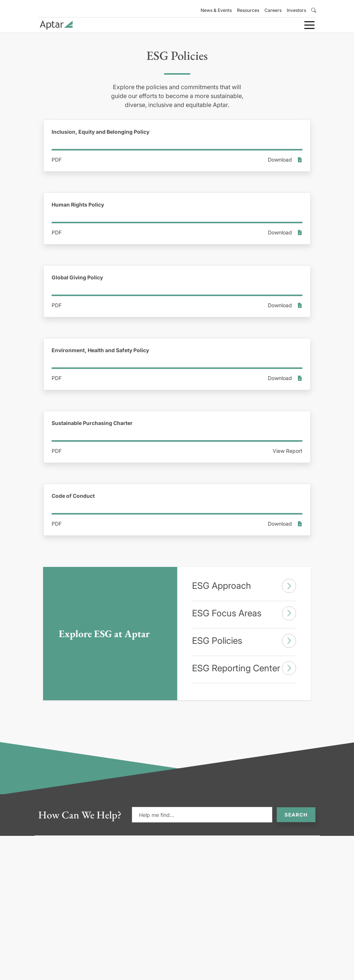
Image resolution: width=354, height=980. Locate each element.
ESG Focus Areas (244, 613)
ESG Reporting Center (244, 668)
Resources (248, 10)
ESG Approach (244, 586)
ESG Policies (244, 641)
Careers (273, 10)
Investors (296, 10)
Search (296, 815)
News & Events (216, 10)
